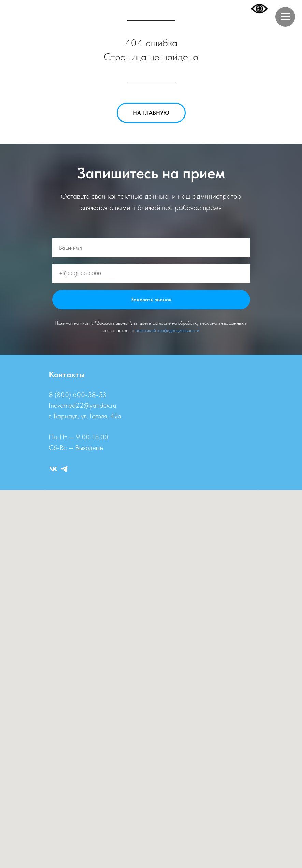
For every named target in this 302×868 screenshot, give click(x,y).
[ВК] (53, 469)
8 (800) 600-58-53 (78, 395)
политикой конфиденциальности (167, 330)
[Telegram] (64, 469)
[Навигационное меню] (285, 17)
